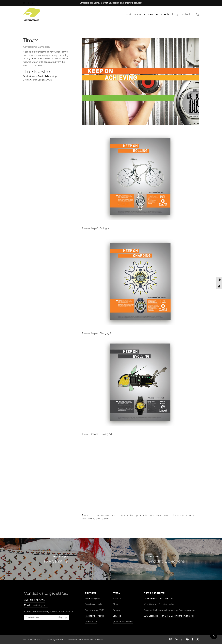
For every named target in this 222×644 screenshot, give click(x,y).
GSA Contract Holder (123, 622)
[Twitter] (198, 639)
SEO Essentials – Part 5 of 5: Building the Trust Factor (169, 616)
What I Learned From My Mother (159, 604)
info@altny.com (36, 605)
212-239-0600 (34, 600)
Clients (116, 604)
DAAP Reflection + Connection (158, 598)
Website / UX (91, 622)
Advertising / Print (93, 598)
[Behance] (176, 639)
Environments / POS (95, 610)
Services (117, 616)
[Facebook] (193, 639)
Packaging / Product (95, 616)
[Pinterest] (188, 639)
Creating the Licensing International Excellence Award (170, 610)
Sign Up (63, 617)
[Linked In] (182, 639)
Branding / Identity (94, 604)
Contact (116, 610)
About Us (117, 598)
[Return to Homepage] (32, 14)
